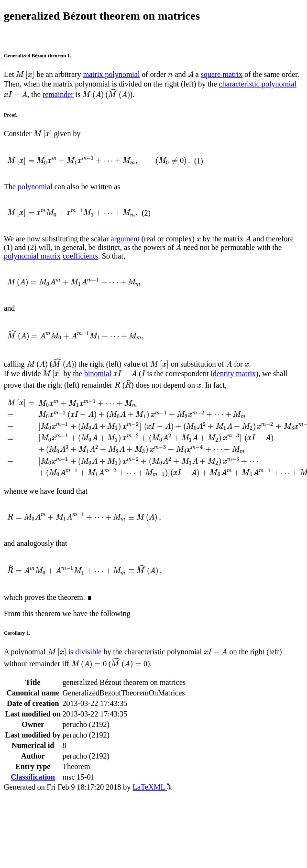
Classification (33, 777)
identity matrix (233, 374)
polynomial (35, 187)
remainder (58, 94)
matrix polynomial (112, 74)
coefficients (80, 256)
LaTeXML (152, 787)
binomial (98, 374)
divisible (88, 652)
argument (125, 239)
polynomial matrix (32, 256)
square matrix (222, 74)
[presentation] (25, 75)
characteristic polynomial (258, 84)
